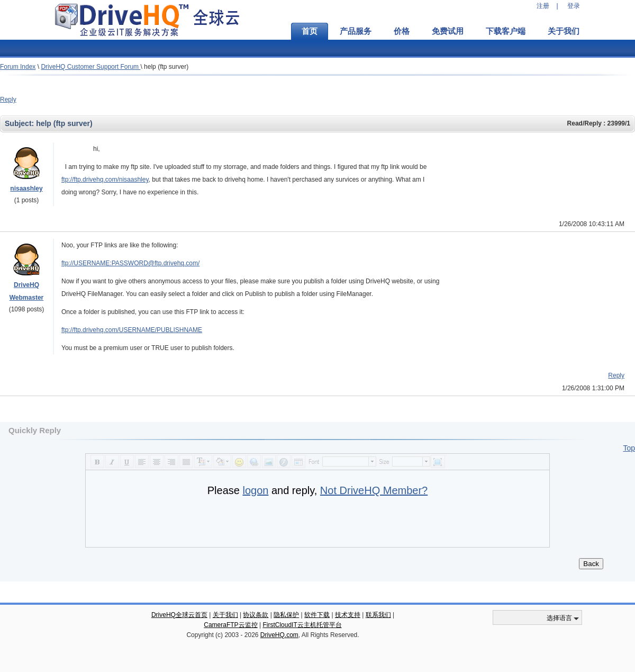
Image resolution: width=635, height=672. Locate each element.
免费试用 (448, 31)
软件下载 (317, 615)
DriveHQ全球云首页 (179, 615)
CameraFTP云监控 (230, 625)
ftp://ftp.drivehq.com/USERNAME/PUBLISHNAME (132, 330)
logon (255, 490)
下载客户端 (506, 31)
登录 (574, 6)
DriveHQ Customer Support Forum (90, 67)
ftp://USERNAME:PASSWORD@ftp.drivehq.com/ (130, 263)
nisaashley (26, 189)
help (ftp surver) (166, 67)
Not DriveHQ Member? (374, 490)
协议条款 (256, 615)
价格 (402, 31)
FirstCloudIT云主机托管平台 (302, 625)
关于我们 (564, 31)
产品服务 (356, 31)
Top (629, 448)
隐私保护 (286, 615)
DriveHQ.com (279, 635)
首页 (310, 31)
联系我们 (378, 615)
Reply (8, 100)
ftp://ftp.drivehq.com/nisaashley (105, 180)
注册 (543, 6)
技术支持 (348, 615)
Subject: (20, 123)
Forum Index (18, 67)
